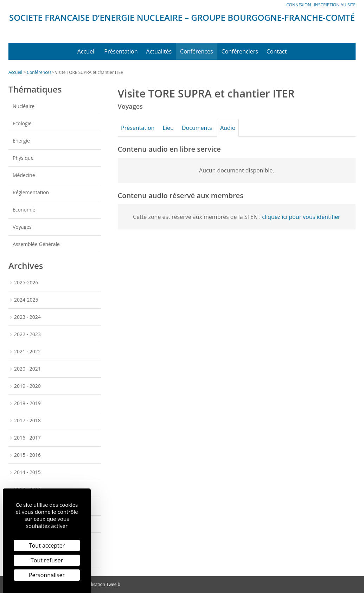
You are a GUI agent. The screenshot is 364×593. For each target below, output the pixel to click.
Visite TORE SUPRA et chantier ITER (89, 72)
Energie (21, 141)
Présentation (121, 51)
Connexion (299, 5)
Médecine (24, 175)
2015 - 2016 (27, 455)
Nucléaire (24, 106)
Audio (236, 128)
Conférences (197, 51)
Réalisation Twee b (102, 584)
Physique (23, 158)
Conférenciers (240, 51)
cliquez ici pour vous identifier (301, 217)
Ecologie (22, 123)
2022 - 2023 (27, 334)
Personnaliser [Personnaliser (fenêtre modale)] (47, 575)
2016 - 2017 (27, 438)
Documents (203, 128)
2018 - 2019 (27, 403)
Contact (277, 51)
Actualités (159, 51)
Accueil (87, 51)
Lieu (172, 128)
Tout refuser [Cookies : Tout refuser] (47, 560)
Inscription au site (335, 5)
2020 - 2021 (27, 369)
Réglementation (31, 192)
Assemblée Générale (36, 244)
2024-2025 (26, 300)
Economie (24, 210)
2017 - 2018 (27, 420)
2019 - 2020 (27, 386)
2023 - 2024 (27, 317)
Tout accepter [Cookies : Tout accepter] (47, 545)
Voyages (22, 227)
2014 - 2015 (27, 472)
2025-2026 (26, 282)
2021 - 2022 (27, 351)
